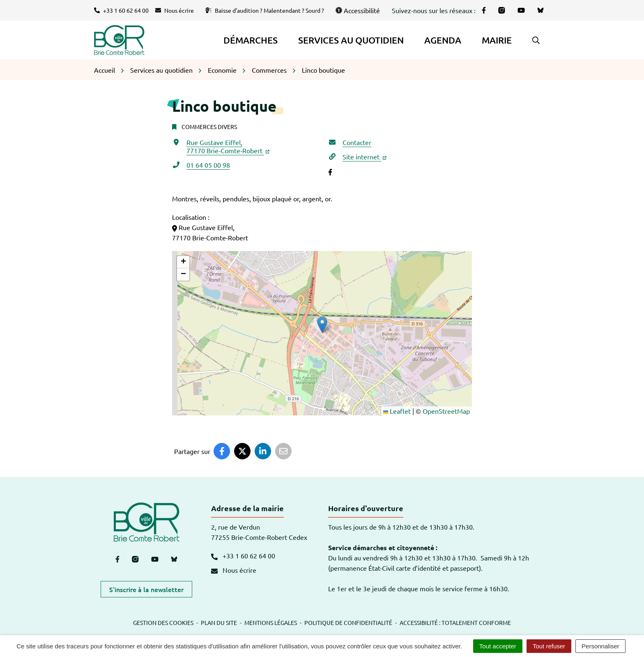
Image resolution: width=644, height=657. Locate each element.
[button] (536, 40)
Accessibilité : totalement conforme (455, 622)
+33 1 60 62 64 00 (243, 556)
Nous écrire (234, 570)
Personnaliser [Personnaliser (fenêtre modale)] (600, 646)
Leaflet (397, 411)
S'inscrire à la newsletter (146, 589)
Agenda (443, 40)
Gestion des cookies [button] (163, 622)
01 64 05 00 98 (208, 165)
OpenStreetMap (446, 411)
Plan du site (219, 622)
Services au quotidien (351, 40)
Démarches (251, 40)
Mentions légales (271, 622)
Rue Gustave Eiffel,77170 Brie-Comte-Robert (228, 146)
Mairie (497, 40)
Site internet (365, 157)
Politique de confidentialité (348, 622)
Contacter (357, 142)
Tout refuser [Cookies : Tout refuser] (549, 646)
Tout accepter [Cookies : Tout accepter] (498, 646)
